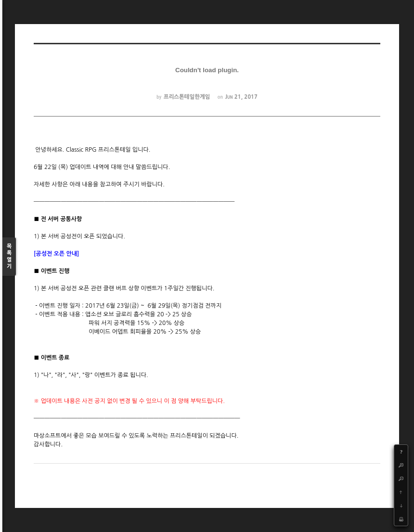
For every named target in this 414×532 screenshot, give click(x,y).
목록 (9, 257)
